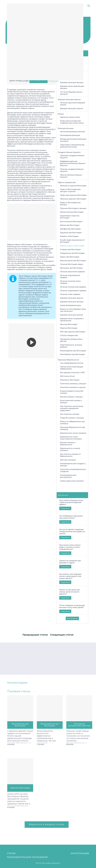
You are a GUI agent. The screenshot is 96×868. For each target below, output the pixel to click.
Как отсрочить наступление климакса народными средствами (72, 408)
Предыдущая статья (35, 635)
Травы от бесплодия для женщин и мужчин (70, 190)
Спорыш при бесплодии (70, 249)
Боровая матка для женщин (72, 83)
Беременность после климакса (73, 433)
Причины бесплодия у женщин (73, 208)
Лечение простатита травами (72, 272)
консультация (50, 81)
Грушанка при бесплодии (71, 233)
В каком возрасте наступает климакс (72, 392)
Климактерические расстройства (68, 476)
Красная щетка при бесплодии (73, 261)
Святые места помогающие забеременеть (72, 368)
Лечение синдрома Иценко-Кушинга (72, 170)
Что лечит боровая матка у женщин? (71, 93)
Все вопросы (72, 618)
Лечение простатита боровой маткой (73, 104)
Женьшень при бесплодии (71, 268)
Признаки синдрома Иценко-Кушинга (73, 157)
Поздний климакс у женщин (72, 418)
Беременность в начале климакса (70, 449)
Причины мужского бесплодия (73, 199)
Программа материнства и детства (71, 340)
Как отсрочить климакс (70, 414)
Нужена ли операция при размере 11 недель (70, 562)
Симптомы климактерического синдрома (73, 470)
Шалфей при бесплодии (70, 229)
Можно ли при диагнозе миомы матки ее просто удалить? (70, 592)
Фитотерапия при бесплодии (72, 354)
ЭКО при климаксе (68, 460)
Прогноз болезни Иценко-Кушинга (71, 176)
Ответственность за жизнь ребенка (71, 346)
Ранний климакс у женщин (71, 397)
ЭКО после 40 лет (67, 376)
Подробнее (65, 508)
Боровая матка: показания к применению (72, 320)
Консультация (80, 853)
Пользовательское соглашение (27, 857)
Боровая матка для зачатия (72, 315)
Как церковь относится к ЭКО (72, 373)
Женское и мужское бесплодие (73, 186)
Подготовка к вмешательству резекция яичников (72, 146)
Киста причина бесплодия (71, 222)
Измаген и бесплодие (69, 236)
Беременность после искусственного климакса (71, 438)
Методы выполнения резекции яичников (73, 140)
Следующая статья (62, 635)
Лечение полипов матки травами (70, 282)
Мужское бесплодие (69, 328)
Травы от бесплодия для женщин (70, 204)
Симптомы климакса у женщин (73, 384)
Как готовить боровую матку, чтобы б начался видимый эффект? (71, 502)
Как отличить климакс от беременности (70, 455)
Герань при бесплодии (70, 257)
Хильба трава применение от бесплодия (72, 241)
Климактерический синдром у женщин (73, 465)
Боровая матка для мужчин (72, 108)
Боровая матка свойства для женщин (72, 87)
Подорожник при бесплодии (72, 253)
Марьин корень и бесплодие (72, 246)
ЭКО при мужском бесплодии (73, 332)
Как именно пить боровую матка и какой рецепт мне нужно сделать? (70, 576)
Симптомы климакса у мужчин (73, 387)
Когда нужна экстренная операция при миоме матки (72, 122)
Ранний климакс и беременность (68, 444)
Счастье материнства (69, 335)
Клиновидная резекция (70, 135)
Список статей (28, 81)
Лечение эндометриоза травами (70, 276)
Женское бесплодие (69, 324)
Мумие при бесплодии (70, 225)
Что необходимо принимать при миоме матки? (71, 517)
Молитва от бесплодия (70, 380)
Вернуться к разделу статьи (47, 824)
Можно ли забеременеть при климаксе (72, 423)
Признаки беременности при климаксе (73, 428)
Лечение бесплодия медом (72, 264)
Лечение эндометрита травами (73, 291)
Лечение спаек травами (70, 294)
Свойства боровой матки (71, 305)
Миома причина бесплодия (72, 212)
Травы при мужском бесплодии (73, 195)
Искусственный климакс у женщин (71, 402)
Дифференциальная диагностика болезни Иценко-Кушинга (73, 163)
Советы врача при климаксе (72, 481)
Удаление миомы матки (70, 117)
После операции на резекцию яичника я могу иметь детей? (72, 606)
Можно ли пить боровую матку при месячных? (73, 310)
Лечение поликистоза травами (73, 287)
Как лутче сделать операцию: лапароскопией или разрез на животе (72, 532)
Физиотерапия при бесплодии (73, 351)
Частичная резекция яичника (73, 132)
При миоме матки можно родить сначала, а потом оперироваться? (70, 547)
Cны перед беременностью (72, 363)
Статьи (11, 853)
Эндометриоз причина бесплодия (70, 217)
